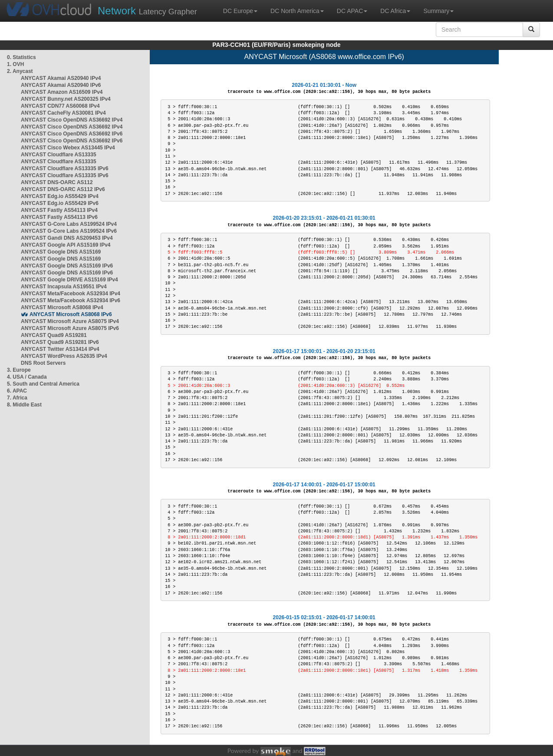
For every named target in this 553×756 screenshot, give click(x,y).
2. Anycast (20, 71)
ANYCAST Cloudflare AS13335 (59, 155)
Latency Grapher (147, 11)
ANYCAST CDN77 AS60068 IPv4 (60, 106)
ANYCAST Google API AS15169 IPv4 (66, 245)
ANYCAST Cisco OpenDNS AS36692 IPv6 (72, 134)
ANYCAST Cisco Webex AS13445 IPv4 (68, 148)
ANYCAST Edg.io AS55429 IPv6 (60, 203)
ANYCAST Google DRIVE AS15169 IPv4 (69, 280)
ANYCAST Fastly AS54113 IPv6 (59, 217)
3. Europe (19, 370)
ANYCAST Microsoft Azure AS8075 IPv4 (70, 321)
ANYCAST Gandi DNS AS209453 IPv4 (67, 238)
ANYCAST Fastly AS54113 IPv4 (59, 210)
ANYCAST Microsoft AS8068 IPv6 (71, 314)
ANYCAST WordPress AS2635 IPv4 (64, 356)
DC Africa (395, 11)
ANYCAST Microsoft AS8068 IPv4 (62, 307)
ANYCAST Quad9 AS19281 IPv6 (60, 342)
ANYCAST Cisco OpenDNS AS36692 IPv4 (72, 120)
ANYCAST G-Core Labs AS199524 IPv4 (69, 224)
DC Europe (240, 11)
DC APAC (352, 11)
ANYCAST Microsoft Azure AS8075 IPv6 (70, 328)
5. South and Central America (43, 384)
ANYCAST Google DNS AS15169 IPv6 (67, 266)
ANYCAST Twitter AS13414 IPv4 (60, 349)
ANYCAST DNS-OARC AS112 (57, 182)
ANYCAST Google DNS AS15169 (61, 252)
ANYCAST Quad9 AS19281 (54, 335)
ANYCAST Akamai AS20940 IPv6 (61, 85)
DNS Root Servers (43, 363)
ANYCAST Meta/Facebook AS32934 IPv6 (71, 300)
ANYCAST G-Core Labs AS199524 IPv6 (69, 231)
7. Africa (17, 398)
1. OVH (15, 64)
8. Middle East (24, 405)
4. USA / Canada (27, 377)
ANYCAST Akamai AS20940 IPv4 (61, 78)
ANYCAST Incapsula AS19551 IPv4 (64, 287)
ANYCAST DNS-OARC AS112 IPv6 (63, 189)
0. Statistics (21, 57)
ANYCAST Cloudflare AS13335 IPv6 (65, 168)
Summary (438, 11)
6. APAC (17, 391)
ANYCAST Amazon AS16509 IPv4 (62, 92)
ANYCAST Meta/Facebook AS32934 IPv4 (71, 294)
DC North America (297, 11)
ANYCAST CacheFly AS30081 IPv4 (63, 113)
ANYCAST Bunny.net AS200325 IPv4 (66, 99)
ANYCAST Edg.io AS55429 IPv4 (60, 196)
